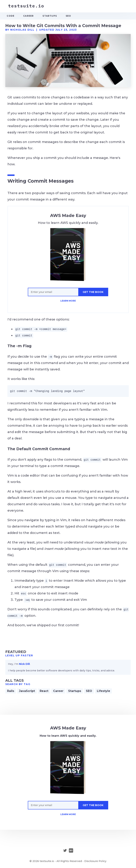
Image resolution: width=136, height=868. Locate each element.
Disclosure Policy (95, 861)
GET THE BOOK (93, 292)
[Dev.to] (71, 851)
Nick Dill (24, 664)
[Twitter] (65, 851)
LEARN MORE (68, 301)
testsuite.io (47, 861)
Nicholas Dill (22, 30)
